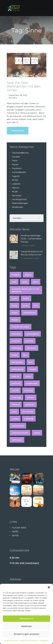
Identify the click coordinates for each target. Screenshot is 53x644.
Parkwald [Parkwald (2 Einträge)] (16, 383)
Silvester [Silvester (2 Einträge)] (16, 404)
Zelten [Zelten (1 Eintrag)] (37, 433)
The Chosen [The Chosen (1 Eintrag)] (28, 412)
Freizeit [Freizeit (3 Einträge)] (15, 320)
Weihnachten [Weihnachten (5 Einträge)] (18, 426)
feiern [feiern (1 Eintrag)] (14, 306)
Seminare (17, 196)
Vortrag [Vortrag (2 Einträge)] (15, 419)
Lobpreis (16, 184)
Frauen (15, 165)
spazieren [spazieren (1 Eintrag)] (30, 404)
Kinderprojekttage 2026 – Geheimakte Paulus (31, 239)
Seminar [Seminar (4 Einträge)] (31, 397)
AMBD (15, 532)
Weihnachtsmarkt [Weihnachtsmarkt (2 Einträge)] (20, 433)
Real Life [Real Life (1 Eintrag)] (15, 390)
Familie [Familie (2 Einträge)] (26, 298)
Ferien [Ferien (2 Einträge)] (26, 306)
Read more (18, 131)
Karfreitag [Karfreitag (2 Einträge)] (16, 348)
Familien (16, 157)
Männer (16, 188)
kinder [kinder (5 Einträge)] (15, 355)
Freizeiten (17, 168)
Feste (15, 161)
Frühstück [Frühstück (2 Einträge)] (16, 334)
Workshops (17, 207)
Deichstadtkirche (20, 153)
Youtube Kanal (19, 528)
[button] (49, 587)
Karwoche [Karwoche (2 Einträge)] (31, 348)
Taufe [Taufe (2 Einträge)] (14, 412)
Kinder (15, 180)
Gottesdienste (19, 172)
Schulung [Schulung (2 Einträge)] (28, 390)
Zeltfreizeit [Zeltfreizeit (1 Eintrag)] (17, 440)
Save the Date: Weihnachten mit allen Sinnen (24, 87)
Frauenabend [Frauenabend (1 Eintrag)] (29, 313)
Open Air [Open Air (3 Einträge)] (16, 376)
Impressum (44, 640)
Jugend (16, 176)
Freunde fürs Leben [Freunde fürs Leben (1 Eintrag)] (20, 327)
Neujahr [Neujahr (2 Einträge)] (32, 369)
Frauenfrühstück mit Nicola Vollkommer (32, 253)
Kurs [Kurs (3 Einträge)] (31, 362)
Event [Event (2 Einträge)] (14, 298)
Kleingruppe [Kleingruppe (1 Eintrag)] (17, 362)
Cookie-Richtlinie (11, 640)
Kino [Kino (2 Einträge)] (25, 355)
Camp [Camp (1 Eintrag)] (25, 282)
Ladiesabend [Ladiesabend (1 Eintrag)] (18, 369)
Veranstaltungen (20, 203)
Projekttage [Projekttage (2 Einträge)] (32, 383)
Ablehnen (26, 626)
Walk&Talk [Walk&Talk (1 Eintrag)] (29, 419)
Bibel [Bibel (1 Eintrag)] (14, 282)
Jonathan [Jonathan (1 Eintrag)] (16, 341)
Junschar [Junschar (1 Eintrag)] (29, 341)
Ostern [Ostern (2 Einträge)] (28, 376)
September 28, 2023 (18, 95)
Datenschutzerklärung (29, 640)
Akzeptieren (26, 618)
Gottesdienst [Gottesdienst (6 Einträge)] (33, 334)
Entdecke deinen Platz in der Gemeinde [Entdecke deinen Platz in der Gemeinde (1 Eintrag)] (26, 290)
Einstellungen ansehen (27, 634)
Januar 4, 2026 (29, 245)
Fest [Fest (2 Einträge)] (36, 306)
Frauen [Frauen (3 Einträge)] (15, 313)
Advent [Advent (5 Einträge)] (28, 275)
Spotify (15, 535)
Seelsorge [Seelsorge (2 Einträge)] (16, 397)
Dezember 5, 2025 (30, 258)
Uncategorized (19, 199)
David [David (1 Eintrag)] (36, 282)
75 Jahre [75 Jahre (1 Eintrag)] (15, 275)
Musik (15, 192)
